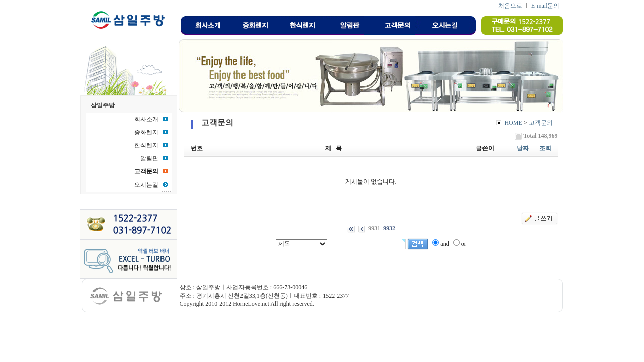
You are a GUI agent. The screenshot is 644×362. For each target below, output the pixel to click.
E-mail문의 (546, 6)
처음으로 (510, 6)
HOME (513, 123)
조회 (545, 148)
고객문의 (541, 123)
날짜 (523, 148)
